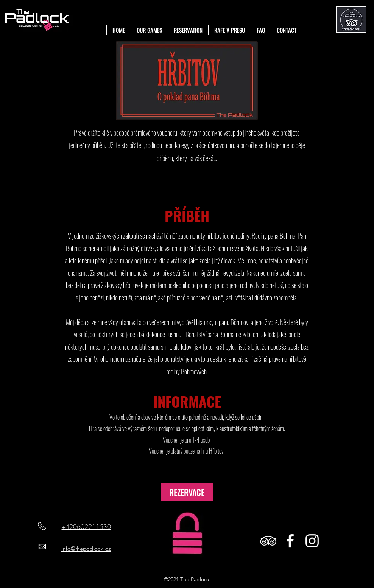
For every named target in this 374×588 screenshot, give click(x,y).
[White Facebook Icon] (290, 541)
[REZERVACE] (187, 492)
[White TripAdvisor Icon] (268, 541)
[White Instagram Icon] (312, 541)
